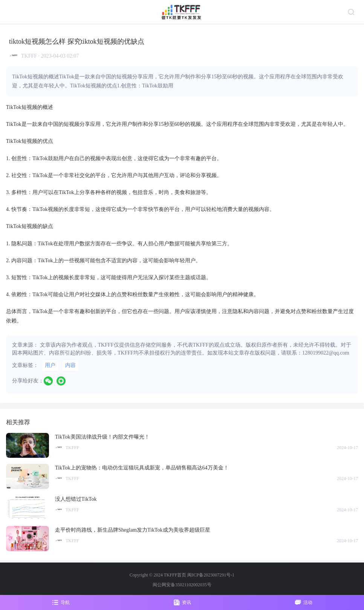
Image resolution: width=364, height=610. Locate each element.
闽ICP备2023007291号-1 (211, 575)
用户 (50, 365)
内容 (70, 365)
